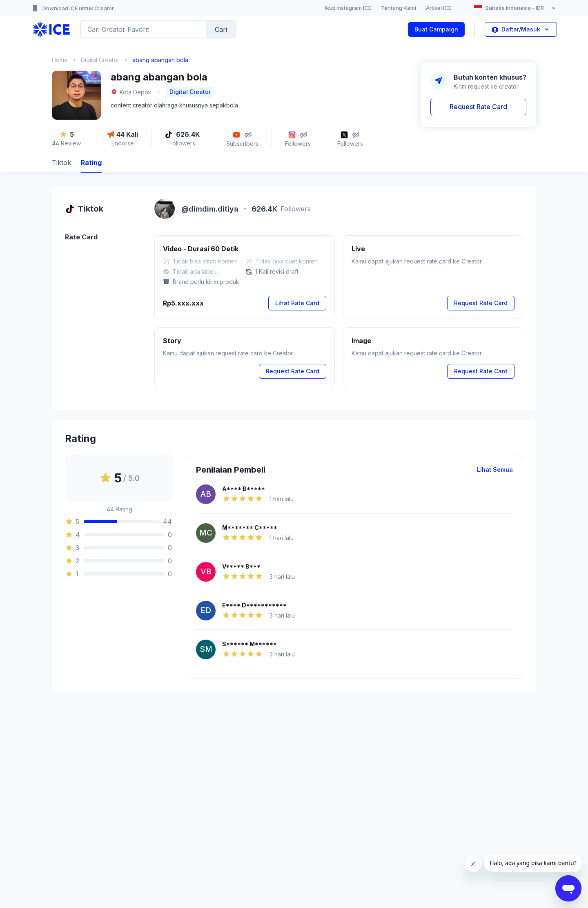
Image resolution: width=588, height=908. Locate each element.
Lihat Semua (495, 470)
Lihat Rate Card (297, 303)
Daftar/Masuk (521, 29)
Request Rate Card (478, 107)
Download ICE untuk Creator (72, 8)
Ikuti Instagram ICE (348, 8)
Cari (221, 29)
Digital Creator (100, 60)
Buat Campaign (436, 29)
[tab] (61, 164)
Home (60, 60)
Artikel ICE (439, 8)
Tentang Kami (399, 8)
